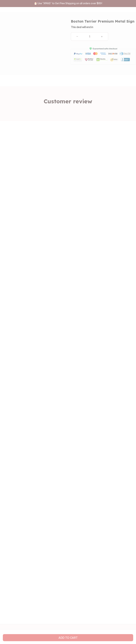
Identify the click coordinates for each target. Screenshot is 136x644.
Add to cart (68, 638)
